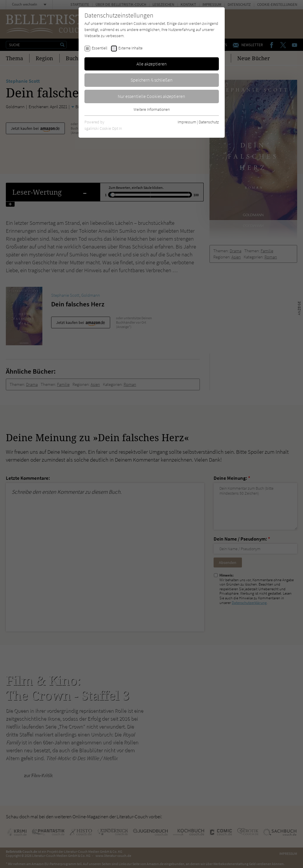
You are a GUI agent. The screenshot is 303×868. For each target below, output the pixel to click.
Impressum (187, 122)
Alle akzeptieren (152, 64)
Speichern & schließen (152, 80)
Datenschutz (209, 122)
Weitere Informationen (152, 109)
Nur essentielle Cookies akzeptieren (151, 96)
